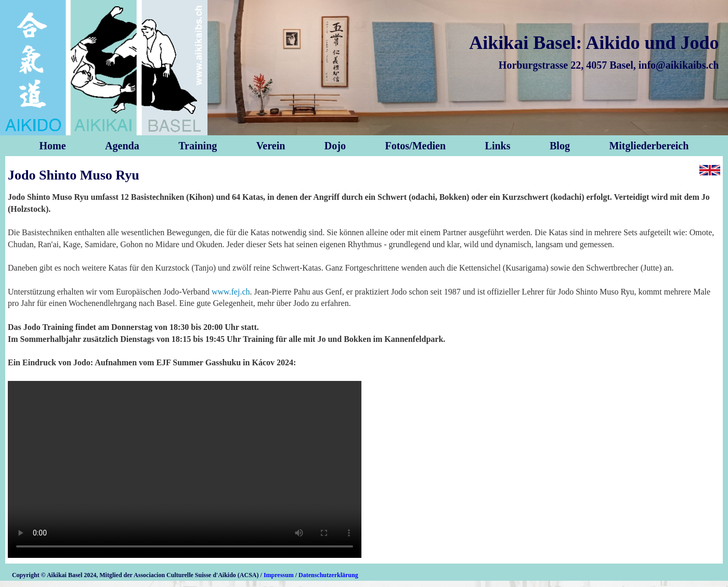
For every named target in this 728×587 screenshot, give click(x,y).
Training (198, 146)
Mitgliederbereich (649, 146)
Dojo (335, 146)
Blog (560, 146)
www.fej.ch (231, 292)
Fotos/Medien (415, 146)
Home (53, 146)
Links (498, 146)
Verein (271, 146)
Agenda (122, 146)
